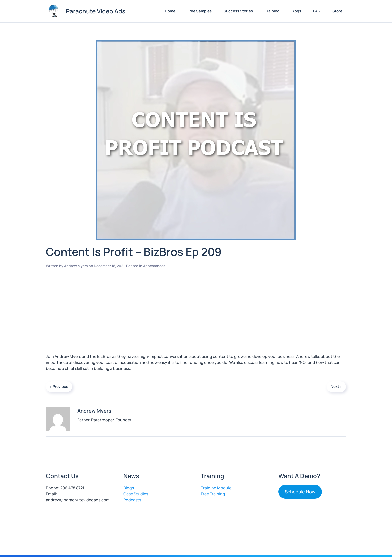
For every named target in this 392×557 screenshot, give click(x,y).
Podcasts (132, 500)
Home (170, 11)
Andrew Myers (76, 266)
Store (337, 11)
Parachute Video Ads (96, 11)
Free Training (213, 494)
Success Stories (238, 11)
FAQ (317, 11)
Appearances (154, 266)
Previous (59, 387)
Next (336, 387)
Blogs (296, 11)
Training (272, 11)
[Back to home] (53, 11)
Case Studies (136, 494)
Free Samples (200, 11)
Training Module (216, 488)
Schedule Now (300, 492)
